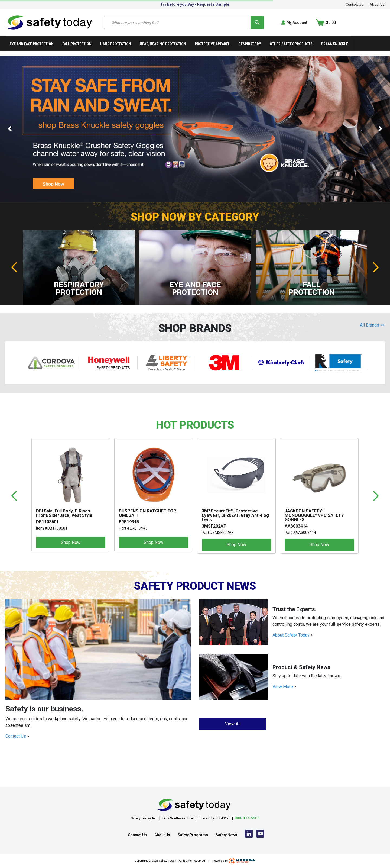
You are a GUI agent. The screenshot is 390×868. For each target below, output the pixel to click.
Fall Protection (77, 44)
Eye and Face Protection (32, 44)
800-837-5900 (247, 818)
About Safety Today (291, 636)
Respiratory (250, 44)
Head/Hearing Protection (163, 44)
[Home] (49, 22)
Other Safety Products (291, 44)
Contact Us (355, 4)
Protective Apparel (212, 44)
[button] (10, 129)
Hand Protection (116, 44)
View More (283, 687)
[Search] (304, 23)
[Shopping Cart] (375, 23)
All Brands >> (372, 326)
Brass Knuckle (335, 44)
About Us (377, 4)
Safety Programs (193, 835)
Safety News (226, 835)
